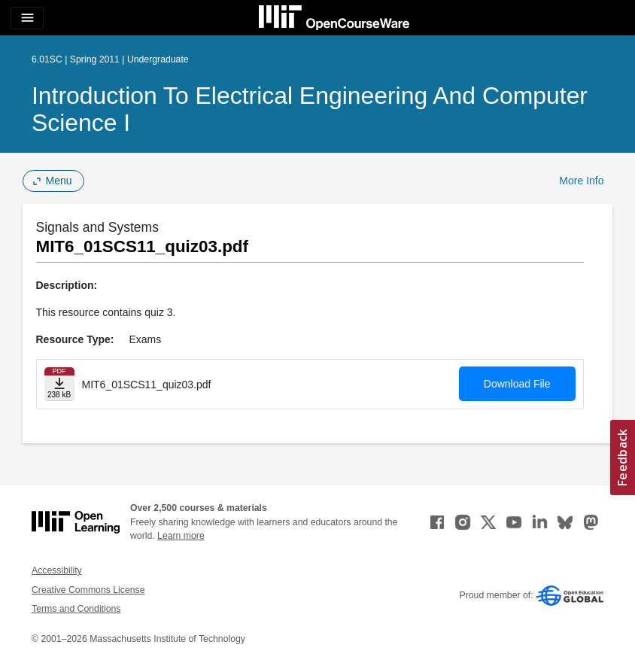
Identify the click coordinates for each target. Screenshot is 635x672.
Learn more (181, 536)
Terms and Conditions (76, 609)
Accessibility (57, 570)
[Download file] (59, 384)
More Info (581, 181)
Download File (517, 384)
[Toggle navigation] (27, 18)
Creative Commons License (88, 590)
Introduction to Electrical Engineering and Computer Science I (310, 109)
